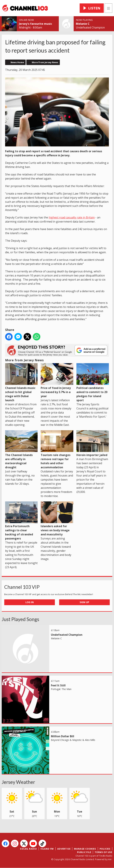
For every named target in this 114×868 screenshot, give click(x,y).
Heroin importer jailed (93, 444)
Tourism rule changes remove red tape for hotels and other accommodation (57, 450)
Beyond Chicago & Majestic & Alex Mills (73, 740)
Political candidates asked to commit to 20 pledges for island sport (93, 383)
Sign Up (84, 602)
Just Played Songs (20, 619)
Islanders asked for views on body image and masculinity (57, 519)
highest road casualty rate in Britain (72, 217)
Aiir (110, 859)
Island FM (47, 849)
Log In (30, 602)
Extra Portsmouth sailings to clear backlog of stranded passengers (21, 521)
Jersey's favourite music (35, 24)
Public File (84, 852)
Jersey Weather (18, 782)
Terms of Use (103, 852)
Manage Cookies (85, 849)
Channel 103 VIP (22, 587)
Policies (105, 849)
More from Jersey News (45, 62)
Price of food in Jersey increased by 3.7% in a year (57, 381)
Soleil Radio (28, 849)
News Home (17, 62)
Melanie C (83, 24)
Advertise (64, 849)
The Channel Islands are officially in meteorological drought (21, 450)
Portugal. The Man (61, 689)
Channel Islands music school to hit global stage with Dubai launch (21, 383)
